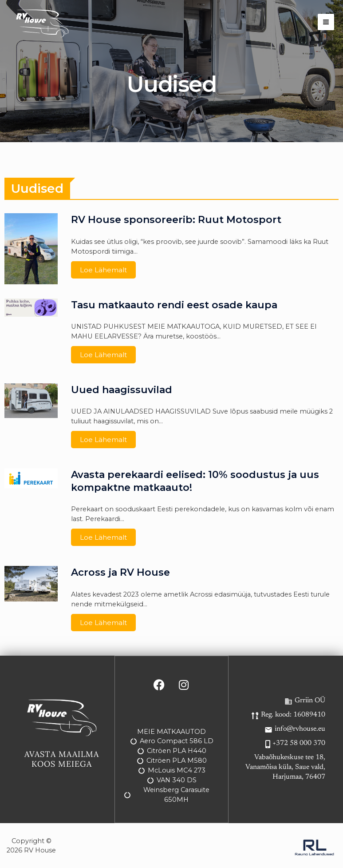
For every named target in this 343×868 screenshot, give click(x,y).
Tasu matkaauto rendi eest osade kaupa (174, 305)
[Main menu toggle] (326, 22)
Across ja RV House (120, 572)
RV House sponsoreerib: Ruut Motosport (176, 220)
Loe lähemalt (103, 270)
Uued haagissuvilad (122, 390)
